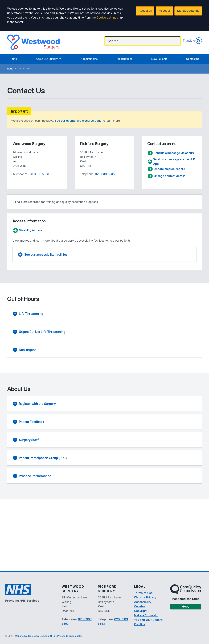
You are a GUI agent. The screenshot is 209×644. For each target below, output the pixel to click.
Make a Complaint (146, 615)
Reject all (164, 11)
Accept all (145, 11)
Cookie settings (107, 18)
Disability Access (27, 230)
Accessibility (143, 602)
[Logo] (34, 42)
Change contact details (166, 176)
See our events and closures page (78, 121)
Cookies (140, 606)
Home (13, 59)
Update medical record (166, 169)
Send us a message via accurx (171, 153)
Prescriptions (124, 59)
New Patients (159, 59)
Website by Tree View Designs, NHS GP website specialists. (48, 636)
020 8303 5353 (38, 174)
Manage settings (188, 11)
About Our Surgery (49, 59)
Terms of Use (143, 593)
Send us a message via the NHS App (171, 162)
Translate (192, 41)
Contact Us (193, 59)
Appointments (89, 59)
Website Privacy (145, 597)
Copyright (141, 611)
